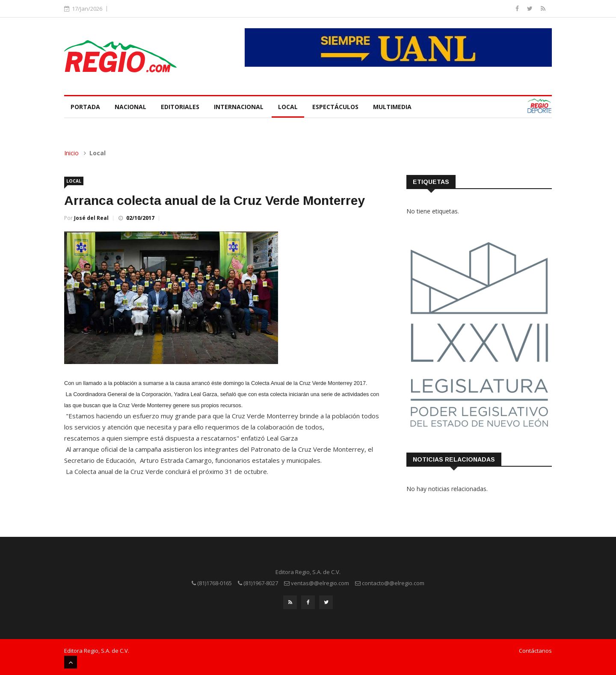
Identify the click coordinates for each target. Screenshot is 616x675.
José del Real (91, 218)
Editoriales (180, 107)
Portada (85, 107)
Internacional (239, 107)
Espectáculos (335, 107)
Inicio (71, 153)
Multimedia (392, 107)
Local (288, 107)
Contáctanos (535, 651)
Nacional (130, 107)
